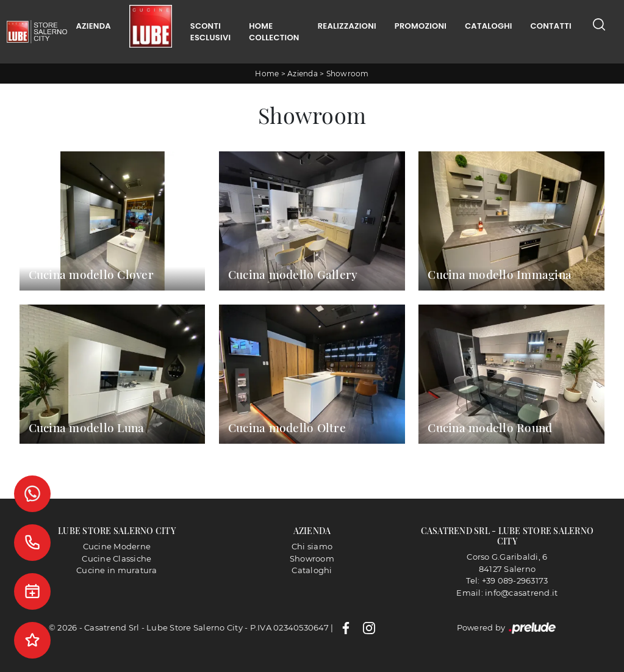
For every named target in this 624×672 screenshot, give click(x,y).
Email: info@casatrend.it (507, 593)
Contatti (551, 26)
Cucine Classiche (117, 558)
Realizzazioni (347, 26)
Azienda (94, 26)
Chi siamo (312, 546)
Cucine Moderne (117, 546)
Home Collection (274, 32)
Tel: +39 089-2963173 (507, 580)
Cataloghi (488, 26)
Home (267, 74)
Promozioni (421, 26)
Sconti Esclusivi (210, 32)
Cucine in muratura (117, 570)
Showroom (348, 74)
